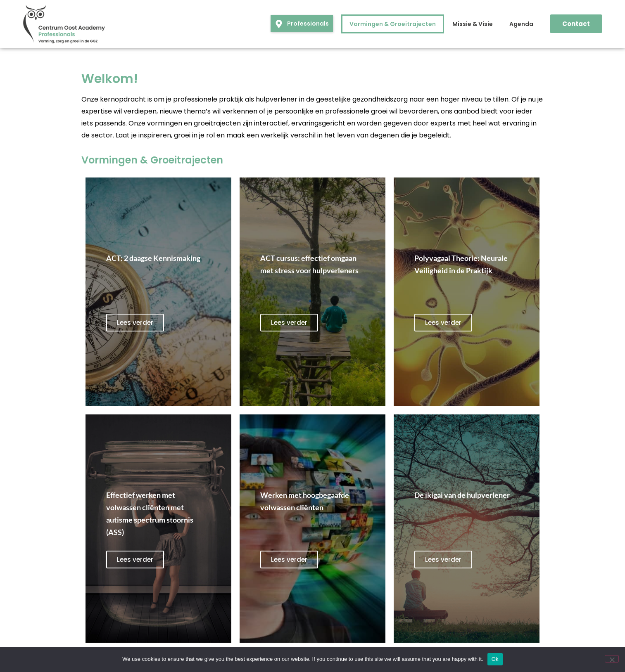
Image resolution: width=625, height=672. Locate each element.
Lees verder (135, 323)
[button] (302, 24)
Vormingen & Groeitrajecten (393, 24)
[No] (612, 659)
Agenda (521, 24)
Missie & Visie (473, 24)
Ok (495, 659)
